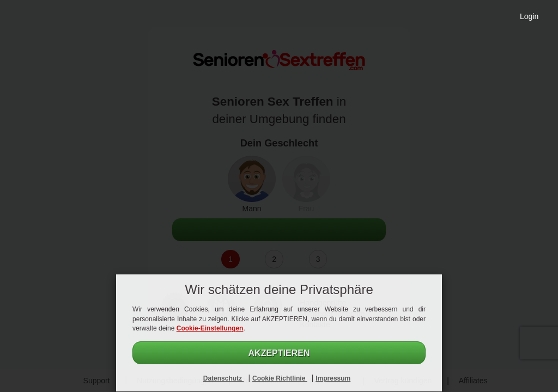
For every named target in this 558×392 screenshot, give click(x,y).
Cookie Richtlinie (280, 378)
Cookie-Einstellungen (210, 328)
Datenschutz (224, 378)
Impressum (333, 378)
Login (529, 16)
